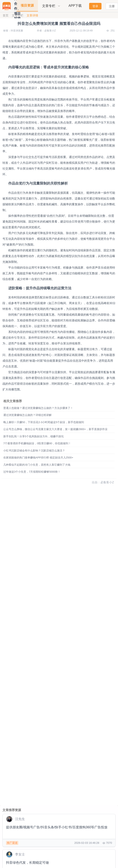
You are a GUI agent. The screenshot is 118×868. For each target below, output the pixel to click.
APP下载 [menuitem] (75, 6)
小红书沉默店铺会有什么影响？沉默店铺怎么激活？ (34, 451)
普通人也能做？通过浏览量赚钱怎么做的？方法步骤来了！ (38, 408)
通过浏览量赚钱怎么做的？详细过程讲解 (27, 415)
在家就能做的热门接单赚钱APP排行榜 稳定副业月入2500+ (38, 458)
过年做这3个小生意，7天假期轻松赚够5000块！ (32, 472)
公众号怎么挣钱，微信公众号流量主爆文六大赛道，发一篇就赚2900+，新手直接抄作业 (55, 429)
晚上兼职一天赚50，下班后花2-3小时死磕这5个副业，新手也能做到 (44, 422)
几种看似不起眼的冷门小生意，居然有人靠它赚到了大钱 (37, 465)
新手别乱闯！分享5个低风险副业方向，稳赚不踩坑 (34, 436)
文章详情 (32, 15)
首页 (6, 15)
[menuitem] (51, 6)
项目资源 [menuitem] (27, 5)
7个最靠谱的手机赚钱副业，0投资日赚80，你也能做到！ (37, 443)
